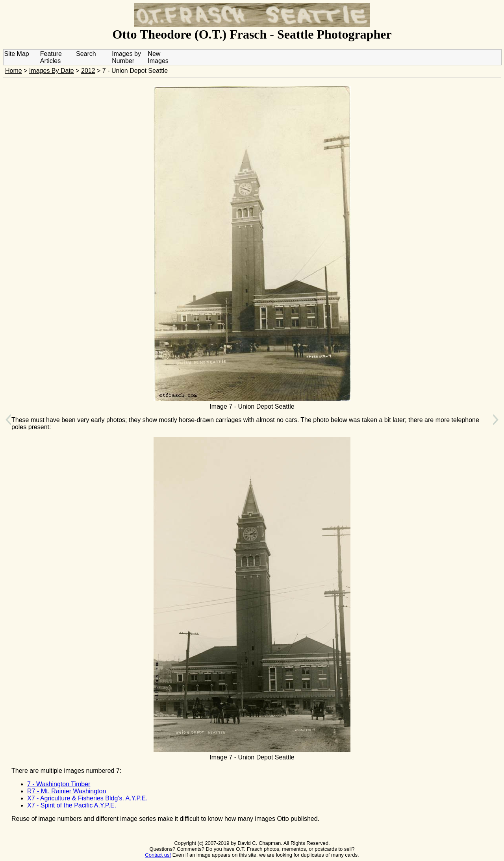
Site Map (17, 54)
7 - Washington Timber (59, 784)
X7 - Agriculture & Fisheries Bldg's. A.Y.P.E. (87, 798)
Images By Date (52, 71)
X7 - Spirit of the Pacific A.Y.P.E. (72, 805)
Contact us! (158, 855)
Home (14, 71)
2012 (88, 71)
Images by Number (126, 57)
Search (86, 54)
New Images (158, 57)
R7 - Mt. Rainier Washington (67, 791)
